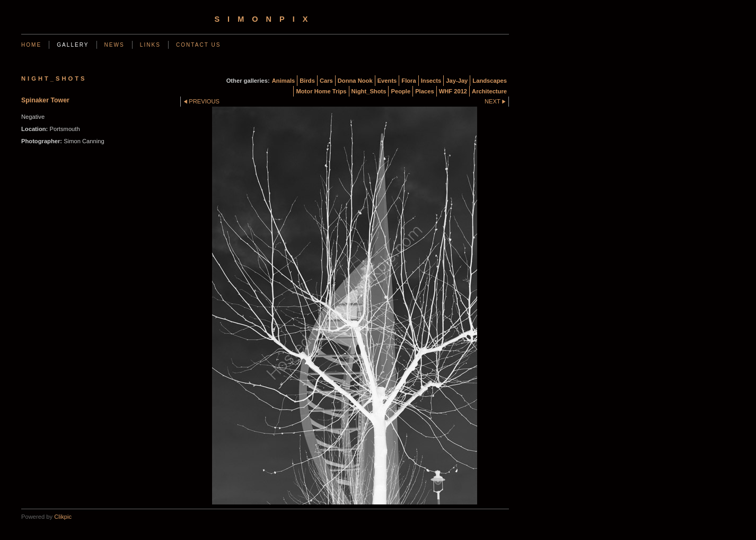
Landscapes (490, 81)
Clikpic (63, 517)
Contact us (199, 45)
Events (387, 81)
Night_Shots (369, 91)
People (401, 91)
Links (150, 45)
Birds (307, 81)
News (115, 45)
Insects (431, 81)
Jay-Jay (457, 81)
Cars (326, 81)
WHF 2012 (453, 91)
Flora (408, 81)
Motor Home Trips (321, 91)
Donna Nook (355, 81)
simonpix (265, 19)
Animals (284, 81)
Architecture (489, 91)
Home (31, 45)
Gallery (73, 45)
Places (424, 91)
